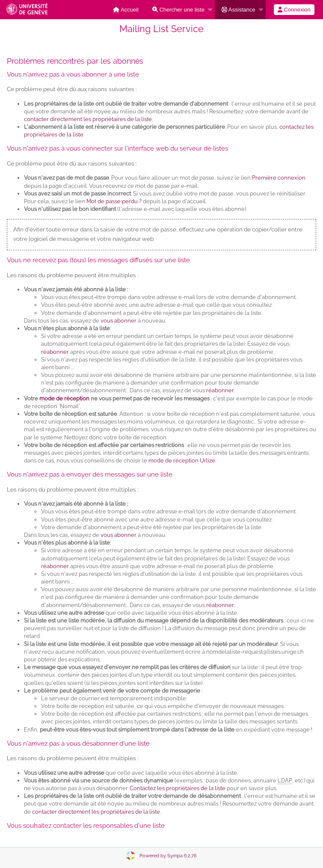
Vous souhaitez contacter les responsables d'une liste (86, 826)
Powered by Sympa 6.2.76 (168, 856)
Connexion (294, 10)
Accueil (126, 10)
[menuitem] (126, 10)
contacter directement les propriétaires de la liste (88, 119)
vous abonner (119, 321)
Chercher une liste (178, 10)
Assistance (239, 10)
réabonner (55, 352)
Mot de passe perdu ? (114, 201)
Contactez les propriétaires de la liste (178, 788)
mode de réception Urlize (182, 461)
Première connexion (279, 178)
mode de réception (64, 398)
